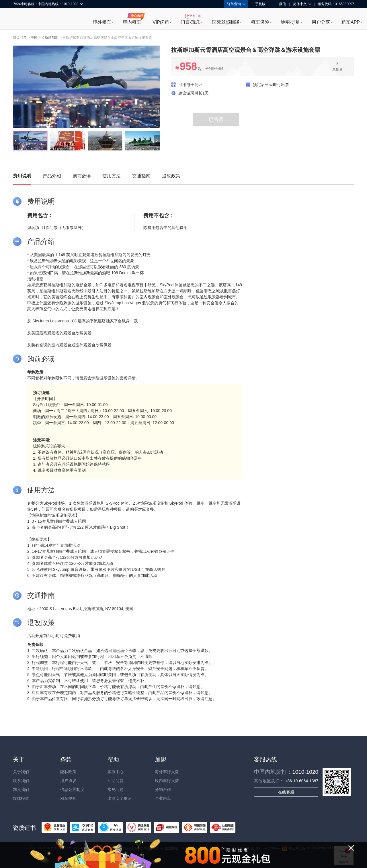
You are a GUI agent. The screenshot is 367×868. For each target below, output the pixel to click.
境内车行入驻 (167, 781)
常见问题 (116, 789)
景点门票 (20, 38)
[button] (16, 141)
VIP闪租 (161, 22)
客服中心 (116, 772)
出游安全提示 (120, 798)
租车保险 (260, 22)
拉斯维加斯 (50, 38)
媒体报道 (21, 798)
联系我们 (21, 781)
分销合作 (163, 789)
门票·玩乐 (190, 22)
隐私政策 (68, 772)
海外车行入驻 (167, 772)
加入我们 (21, 789)
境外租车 (102, 22)
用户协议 (68, 781)
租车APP (351, 22)
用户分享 (321, 22)
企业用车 (163, 798)
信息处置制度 (72, 789)
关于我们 (21, 772)
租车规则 (68, 798)
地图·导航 (290, 22)
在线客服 (286, 792)
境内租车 (132, 22)
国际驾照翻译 (226, 22)
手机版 (258, 4)
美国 (34, 38)
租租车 (20, 19)
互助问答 (116, 781)
